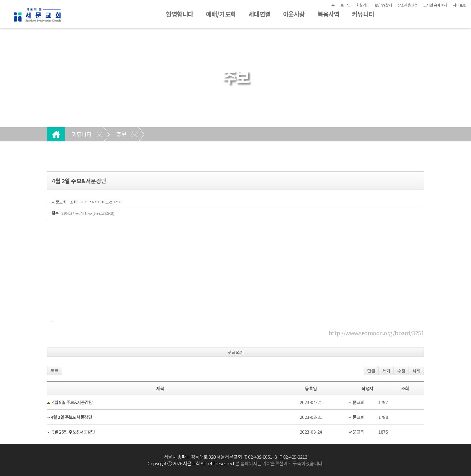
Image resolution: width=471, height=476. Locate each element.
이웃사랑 (294, 14)
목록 (55, 371)
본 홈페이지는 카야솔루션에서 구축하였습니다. (279, 463)
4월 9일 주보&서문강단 (73, 402)
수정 (401, 371)
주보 (121, 135)
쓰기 (386, 371)
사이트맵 (460, 5)
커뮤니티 (363, 14)
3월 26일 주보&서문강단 (74, 432)
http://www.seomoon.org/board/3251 (376, 333)
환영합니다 (180, 14)
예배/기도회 (221, 14)
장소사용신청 (407, 5)
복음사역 (328, 14)
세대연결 (259, 14)
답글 (371, 371)
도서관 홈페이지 (435, 5)
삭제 (416, 371)
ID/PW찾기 (383, 5)
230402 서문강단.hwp (88, 213)
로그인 (345, 5)
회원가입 (363, 5)
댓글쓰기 (235, 352)
